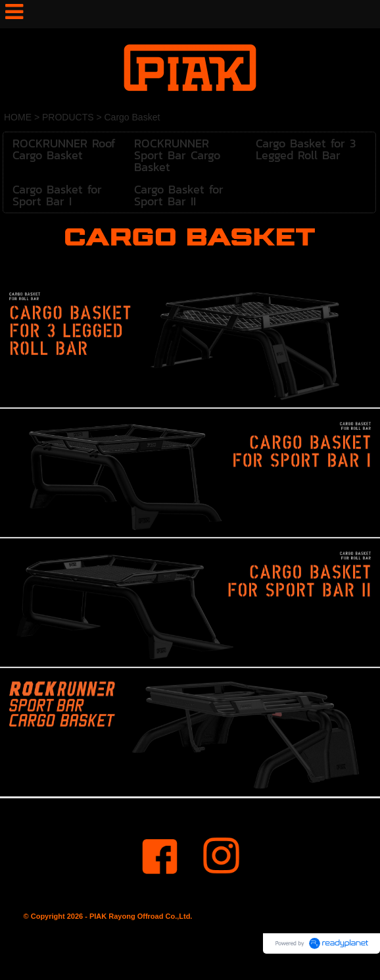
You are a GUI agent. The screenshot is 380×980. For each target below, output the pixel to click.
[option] (190, 344)
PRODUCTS (68, 117)
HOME (18, 117)
